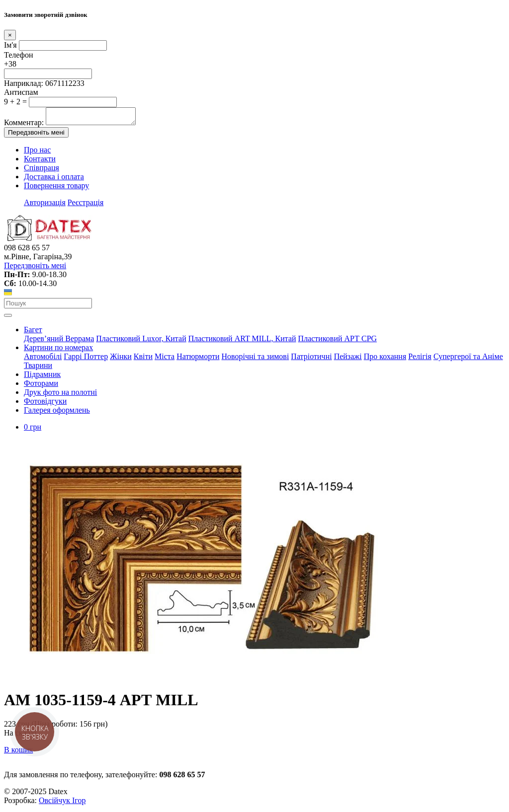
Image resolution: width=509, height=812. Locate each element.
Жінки (121, 359)
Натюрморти (198, 359)
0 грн (33, 430)
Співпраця (42, 171)
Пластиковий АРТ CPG (338, 341)
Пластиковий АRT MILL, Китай (242, 341)
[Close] (10, 35)
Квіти (143, 359)
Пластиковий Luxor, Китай (141, 341)
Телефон (18, 55)
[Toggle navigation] (8, 318)
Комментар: (24, 125)
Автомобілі (43, 359)
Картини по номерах (58, 350)
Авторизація (45, 205)
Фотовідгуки (45, 404)
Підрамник (42, 377)
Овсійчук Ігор (62, 803)
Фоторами (41, 386)
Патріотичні (311, 359)
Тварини (38, 368)
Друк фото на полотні (60, 395)
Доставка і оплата (54, 180)
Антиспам (21, 92)
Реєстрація (85, 205)
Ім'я (10, 45)
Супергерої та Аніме (468, 359)
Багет (33, 332)
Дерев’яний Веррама (59, 341)
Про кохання (385, 359)
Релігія (420, 359)
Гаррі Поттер (86, 359)
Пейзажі (348, 359)
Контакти (40, 162)
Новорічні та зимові (255, 359)
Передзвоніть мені (36, 135)
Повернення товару (56, 188)
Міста (165, 359)
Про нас (37, 153)
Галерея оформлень (57, 413)
